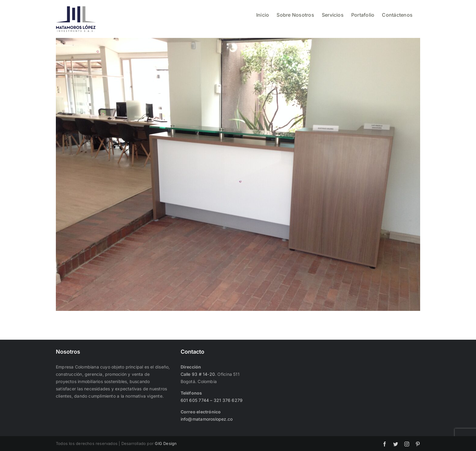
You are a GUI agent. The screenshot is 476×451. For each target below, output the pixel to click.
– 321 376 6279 (226, 400)
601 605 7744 (195, 400)
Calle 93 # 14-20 (198, 374)
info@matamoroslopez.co (207, 419)
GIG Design (166, 443)
